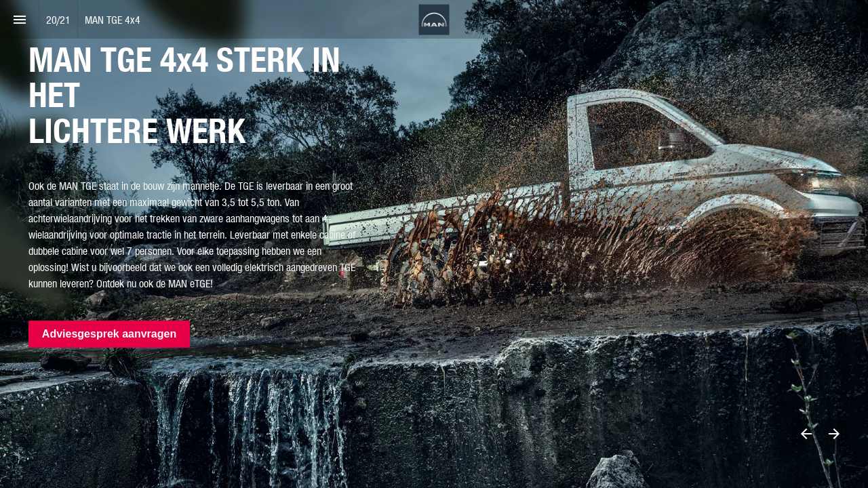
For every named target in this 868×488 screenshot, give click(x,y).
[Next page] (834, 433)
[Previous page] (806, 433)
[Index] (19, 19)
